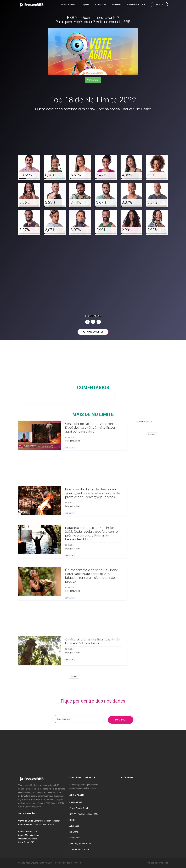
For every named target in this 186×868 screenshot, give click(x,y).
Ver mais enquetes (93, 332)
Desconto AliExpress (28, 839)
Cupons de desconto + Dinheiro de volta (36, 824)
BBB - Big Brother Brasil (80, 844)
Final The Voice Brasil (79, 849)
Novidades (116, 4)
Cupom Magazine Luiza (29, 835)
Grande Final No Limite (136, 4)
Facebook (127, 777)
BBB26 (72, 820)
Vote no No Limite (68, 4)
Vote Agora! (93, 80)
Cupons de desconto (28, 832)
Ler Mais (70, 448)
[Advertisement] (93, 134)
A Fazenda (74, 826)
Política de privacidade (158, 863)
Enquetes (85, 4)
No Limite (74, 832)
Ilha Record (74, 838)
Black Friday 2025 (26, 842)
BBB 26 (159, 5)
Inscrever (121, 719)
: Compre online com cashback (39, 821)
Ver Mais (74, 676)
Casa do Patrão (76, 802)
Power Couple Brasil (79, 808)
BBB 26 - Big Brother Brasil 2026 (84, 814)
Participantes (101, 4)
